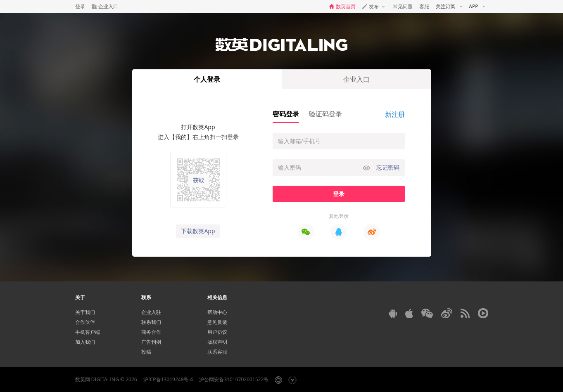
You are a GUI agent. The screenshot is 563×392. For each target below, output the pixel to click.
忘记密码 (388, 167)
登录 (80, 6)
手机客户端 (88, 332)
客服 (424, 6)
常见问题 (403, 6)
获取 (199, 180)
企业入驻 (151, 312)
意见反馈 (217, 322)
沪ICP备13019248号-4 (168, 379)
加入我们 (85, 342)
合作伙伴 (85, 322)
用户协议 (217, 332)
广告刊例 (151, 342)
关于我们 (85, 312)
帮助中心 (217, 312)
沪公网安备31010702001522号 (234, 379)
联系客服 (217, 352)
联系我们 (151, 322)
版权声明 (217, 342)
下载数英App (198, 231)
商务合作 (151, 332)
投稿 (146, 352)
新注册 (395, 114)
